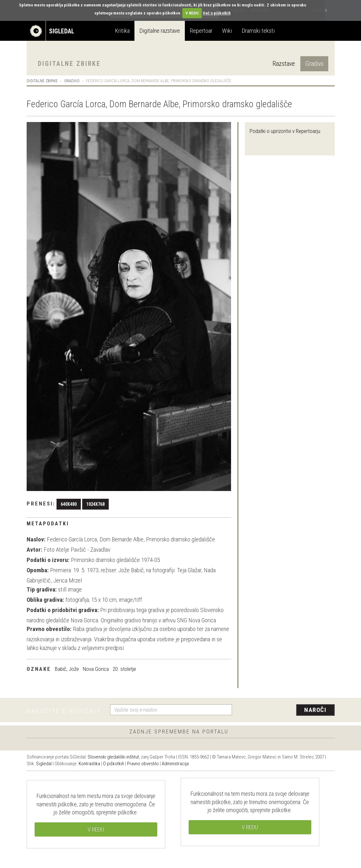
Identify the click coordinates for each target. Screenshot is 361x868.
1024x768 (95, 504)
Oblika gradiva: (45, 600)
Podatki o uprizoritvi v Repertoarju (285, 131)
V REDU (192, 13)
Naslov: (36, 539)
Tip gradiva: (42, 589)
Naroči (315, 710)
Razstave (284, 64)
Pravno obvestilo (143, 764)
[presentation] (287, 710)
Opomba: (38, 570)
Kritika (122, 31)
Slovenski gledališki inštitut (113, 757)
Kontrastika (89, 764)
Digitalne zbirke (69, 64)
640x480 (69, 504)
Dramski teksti (258, 31)
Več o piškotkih (217, 13)
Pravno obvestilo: (49, 629)
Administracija (175, 764)
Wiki (227, 31)
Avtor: (34, 550)
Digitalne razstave (160, 31)
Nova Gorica (96, 669)
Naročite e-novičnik (64, 711)
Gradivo (314, 64)
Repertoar (201, 31)
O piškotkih (114, 764)
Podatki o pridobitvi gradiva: (63, 610)
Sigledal (44, 764)
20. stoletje (124, 669)
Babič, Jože (67, 669)
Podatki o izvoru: (48, 560)
